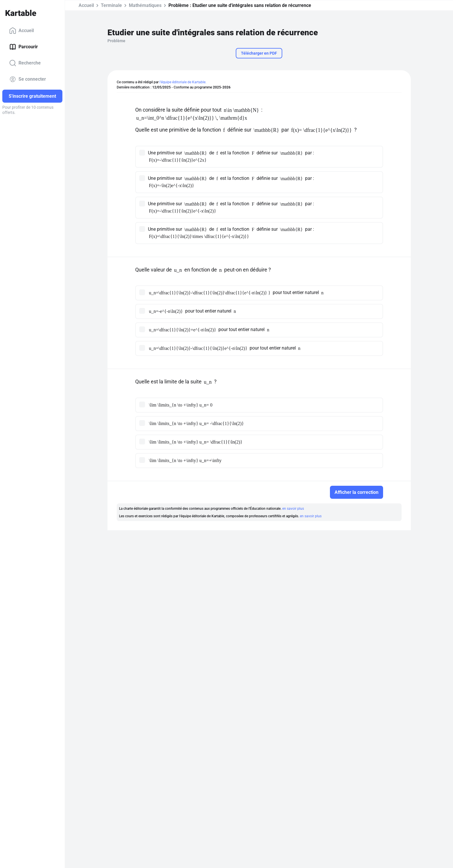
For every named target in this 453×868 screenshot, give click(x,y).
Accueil (22, 31)
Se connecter (28, 79)
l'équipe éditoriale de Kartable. (183, 82)
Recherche (25, 63)
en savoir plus (293, 509)
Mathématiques (145, 5)
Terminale (111, 5)
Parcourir (24, 47)
